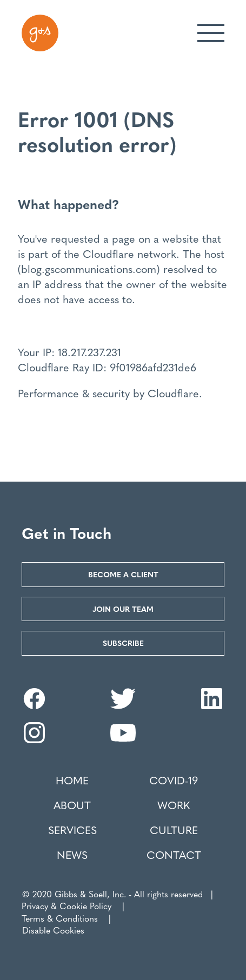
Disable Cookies (53, 930)
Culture (174, 830)
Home (72, 780)
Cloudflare (108, 253)
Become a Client (123, 574)
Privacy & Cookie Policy (67, 906)
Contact (174, 855)
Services (72, 830)
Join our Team (123, 609)
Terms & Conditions (60, 918)
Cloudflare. (175, 393)
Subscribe (123, 643)
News (72, 855)
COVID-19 (174, 780)
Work (174, 805)
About (72, 805)
